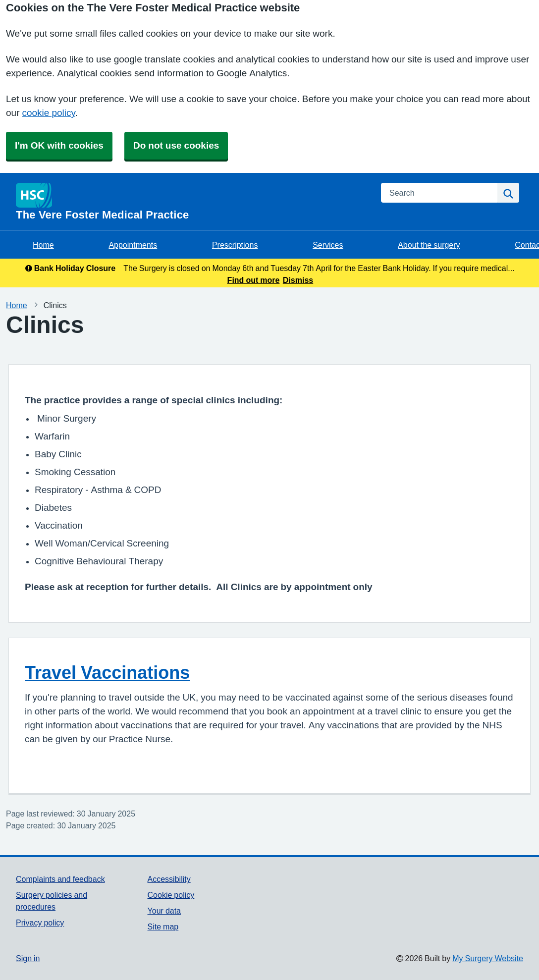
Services (328, 245)
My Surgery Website (488, 958)
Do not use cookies (176, 145)
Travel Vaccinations (107, 672)
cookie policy (48, 113)
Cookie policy (171, 895)
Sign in (28, 958)
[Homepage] (192, 202)
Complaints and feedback (60, 879)
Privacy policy (40, 923)
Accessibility (169, 879)
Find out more (254, 280)
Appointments (133, 245)
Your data (164, 911)
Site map (163, 926)
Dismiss (298, 280)
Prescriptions (235, 245)
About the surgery (429, 245)
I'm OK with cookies (59, 145)
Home (43, 245)
